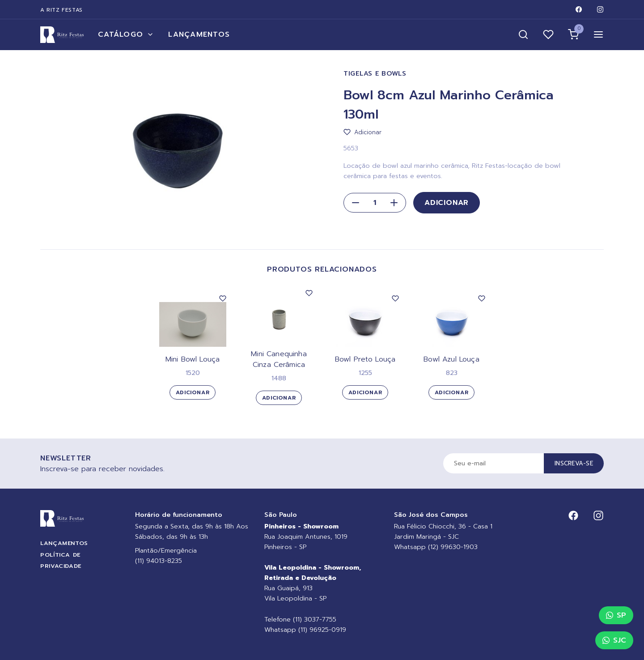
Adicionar (447, 203)
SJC (614, 640)
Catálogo (126, 34)
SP (616, 615)
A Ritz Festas (61, 10)
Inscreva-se (574, 463)
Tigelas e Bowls (375, 74)
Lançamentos (199, 34)
